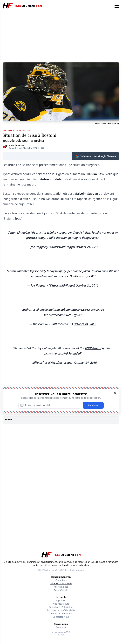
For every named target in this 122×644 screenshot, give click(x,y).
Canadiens (61, 580)
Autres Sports (61, 590)
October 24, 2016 (87, 247)
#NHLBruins (93, 348)
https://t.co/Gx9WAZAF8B (88, 310)
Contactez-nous (61, 617)
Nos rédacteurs (61, 604)
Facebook (61, 627)
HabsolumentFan (17, 145)
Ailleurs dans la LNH (61, 583)
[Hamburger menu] (117, 6)
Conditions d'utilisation (61, 607)
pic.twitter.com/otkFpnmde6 (62, 353)
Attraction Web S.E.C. (55, 570)
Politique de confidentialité (61, 610)
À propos (61, 600)
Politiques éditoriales (61, 614)
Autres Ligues (61, 587)
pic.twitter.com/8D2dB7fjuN (62, 315)
